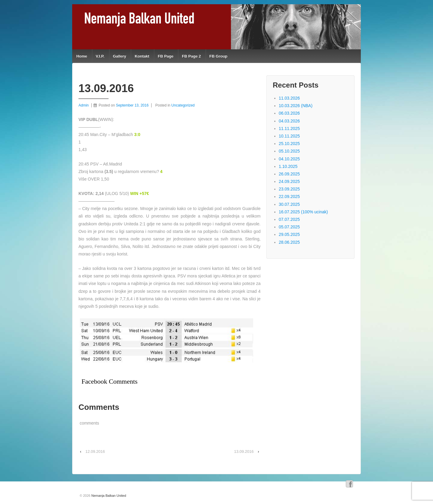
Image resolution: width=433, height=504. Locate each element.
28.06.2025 (289, 242)
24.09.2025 (289, 181)
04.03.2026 (289, 121)
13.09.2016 (244, 451)
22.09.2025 (289, 196)
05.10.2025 (289, 151)
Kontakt (142, 56)
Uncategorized (183, 105)
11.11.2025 (289, 128)
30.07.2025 (289, 204)
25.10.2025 (289, 144)
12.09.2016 (95, 451)
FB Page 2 (191, 56)
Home (82, 56)
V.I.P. (100, 56)
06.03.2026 (289, 113)
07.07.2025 (289, 219)
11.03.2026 (289, 98)
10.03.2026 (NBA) (296, 106)
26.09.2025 (289, 174)
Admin (84, 105)
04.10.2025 (289, 159)
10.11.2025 (289, 136)
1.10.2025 (288, 166)
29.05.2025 (289, 234)
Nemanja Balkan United (108, 496)
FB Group (218, 56)
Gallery (119, 56)
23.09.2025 (289, 189)
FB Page (166, 56)
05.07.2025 (289, 227)
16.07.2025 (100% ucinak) (303, 212)
